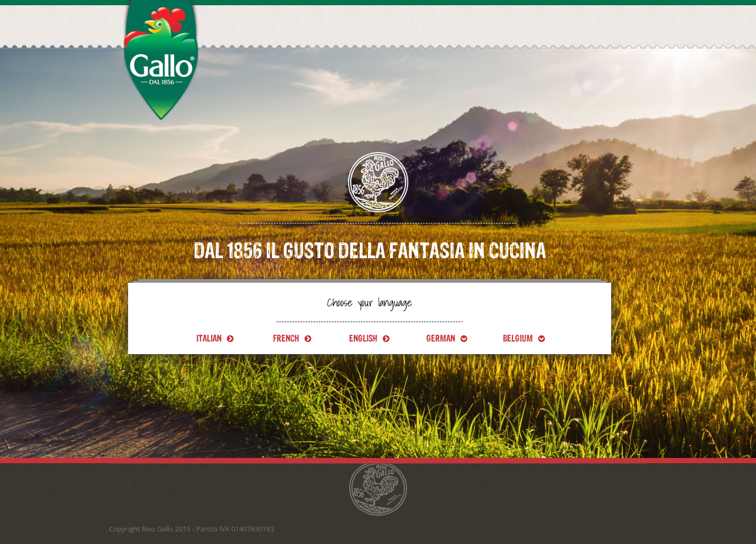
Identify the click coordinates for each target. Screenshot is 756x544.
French (292, 338)
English (369, 338)
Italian (215, 338)
